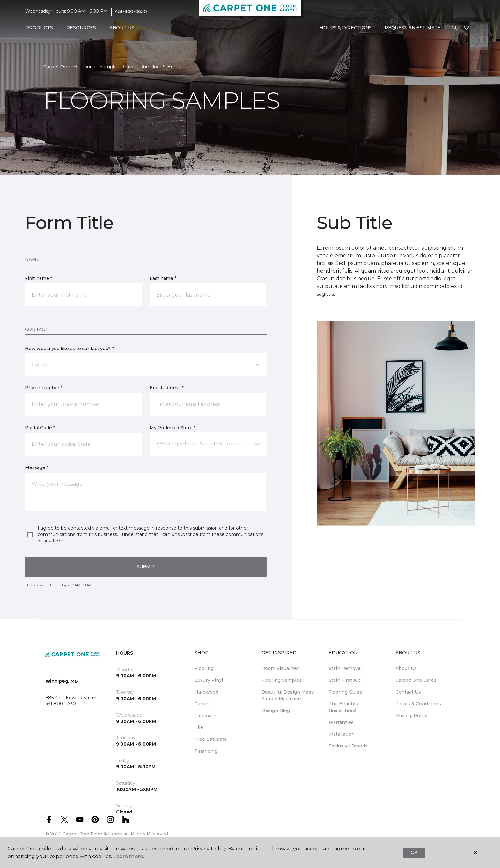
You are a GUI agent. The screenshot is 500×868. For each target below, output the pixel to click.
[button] (454, 28)
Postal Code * (40, 428)
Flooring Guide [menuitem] (345, 692)
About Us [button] (122, 28)
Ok (414, 852)
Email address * (167, 388)
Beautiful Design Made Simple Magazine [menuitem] (288, 695)
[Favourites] (467, 28)
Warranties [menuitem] (341, 722)
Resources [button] (81, 28)
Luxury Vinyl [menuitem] (209, 680)
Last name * (163, 278)
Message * (36, 467)
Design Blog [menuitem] (276, 710)
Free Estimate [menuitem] (211, 739)
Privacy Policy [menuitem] (412, 716)
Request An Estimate (413, 28)
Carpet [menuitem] (202, 704)
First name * (38, 278)
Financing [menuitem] (206, 751)
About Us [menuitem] (406, 668)
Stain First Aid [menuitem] (345, 680)
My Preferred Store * (172, 428)
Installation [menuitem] (342, 734)
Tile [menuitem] (199, 727)
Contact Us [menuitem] (408, 692)
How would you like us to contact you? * (69, 349)
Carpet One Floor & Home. (93, 834)
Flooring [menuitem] (204, 668)
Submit (146, 567)
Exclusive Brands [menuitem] (348, 746)
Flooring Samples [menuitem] (282, 680)
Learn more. (129, 856)
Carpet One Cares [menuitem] (416, 680)
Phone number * (44, 388)
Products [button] (39, 28)
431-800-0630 (131, 11)
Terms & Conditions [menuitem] (418, 704)
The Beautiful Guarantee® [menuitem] (344, 707)
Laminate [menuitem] (205, 716)
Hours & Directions (346, 28)
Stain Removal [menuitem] (345, 668)
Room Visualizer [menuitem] (280, 668)
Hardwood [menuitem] (206, 692)
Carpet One (57, 67)
